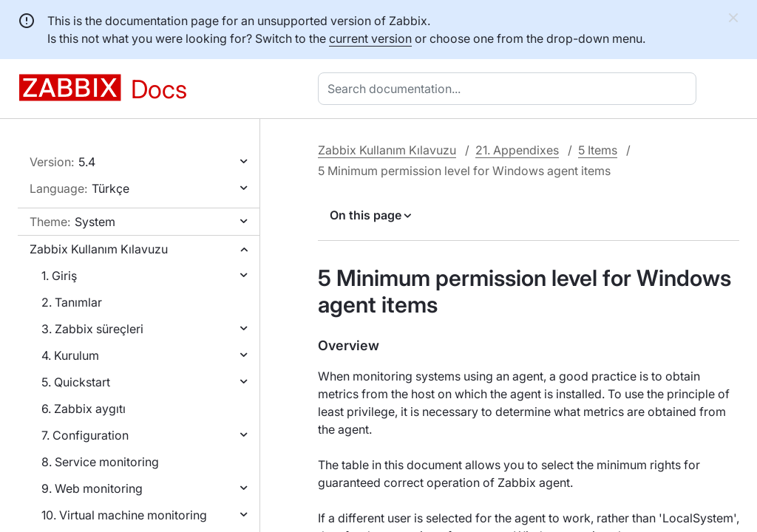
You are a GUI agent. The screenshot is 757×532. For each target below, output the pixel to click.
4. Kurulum (70, 355)
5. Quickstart (76, 382)
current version (370, 38)
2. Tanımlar (72, 302)
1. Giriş (59, 276)
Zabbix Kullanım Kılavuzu (99, 249)
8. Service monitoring (100, 462)
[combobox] (510, 89)
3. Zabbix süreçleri (92, 329)
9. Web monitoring (92, 488)
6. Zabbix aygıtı (84, 409)
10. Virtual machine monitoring (124, 515)
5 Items (598, 150)
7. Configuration (85, 435)
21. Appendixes (517, 150)
